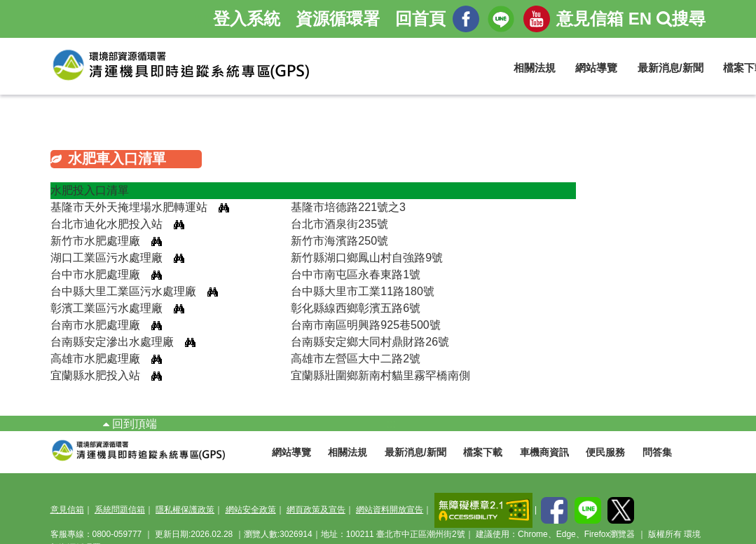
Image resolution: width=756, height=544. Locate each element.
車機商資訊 (544, 452)
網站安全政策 (251, 510)
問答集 (657, 452)
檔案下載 (483, 452)
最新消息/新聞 (671, 68)
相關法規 (535, 68)
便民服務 (605, 452)
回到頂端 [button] (130, 424)
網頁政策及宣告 (316, 510)
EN (640, 19)
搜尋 (681, 19)
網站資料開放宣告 (390, 510)
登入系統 (247, 19)
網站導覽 (596, 68)
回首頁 (420, 19)
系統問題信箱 (120, 510)
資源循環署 (338, 19)
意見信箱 (590, 19)
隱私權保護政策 (185, 510)
